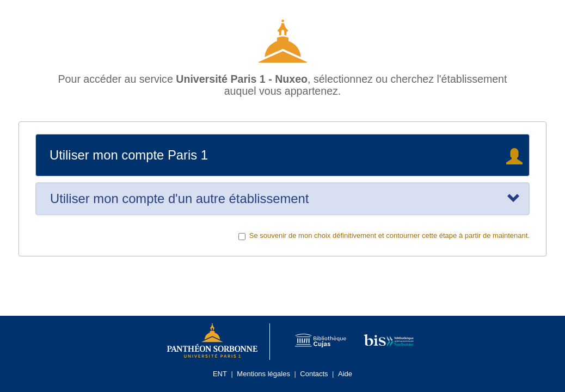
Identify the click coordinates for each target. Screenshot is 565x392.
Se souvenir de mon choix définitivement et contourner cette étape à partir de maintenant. (384, 236)
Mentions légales (263, 374)
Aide (345, 374)
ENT (220, 374)
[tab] (282, 199)
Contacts (314, 374)
